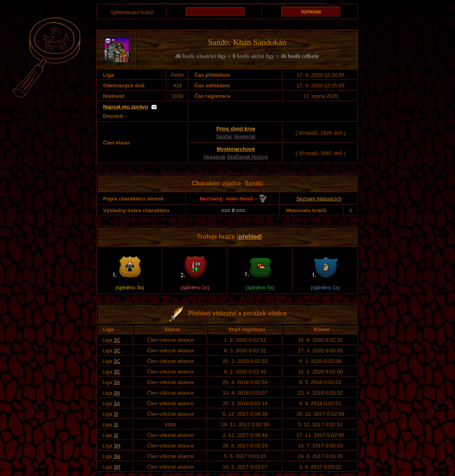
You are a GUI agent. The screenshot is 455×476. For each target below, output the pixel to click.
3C (117, 340)
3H (117, 446)
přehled (250, 237)
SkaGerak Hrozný (248, 157)
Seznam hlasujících (319, 199)
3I (116, 414)
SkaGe (224, 136)
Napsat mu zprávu (125, 107)
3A (117, 382)
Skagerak (244, 136)
